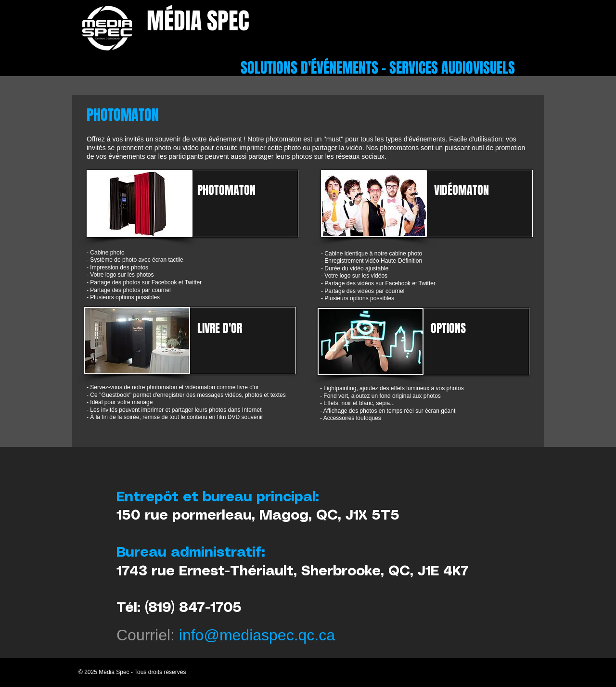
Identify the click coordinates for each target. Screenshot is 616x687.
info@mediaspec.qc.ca (257, 635)
